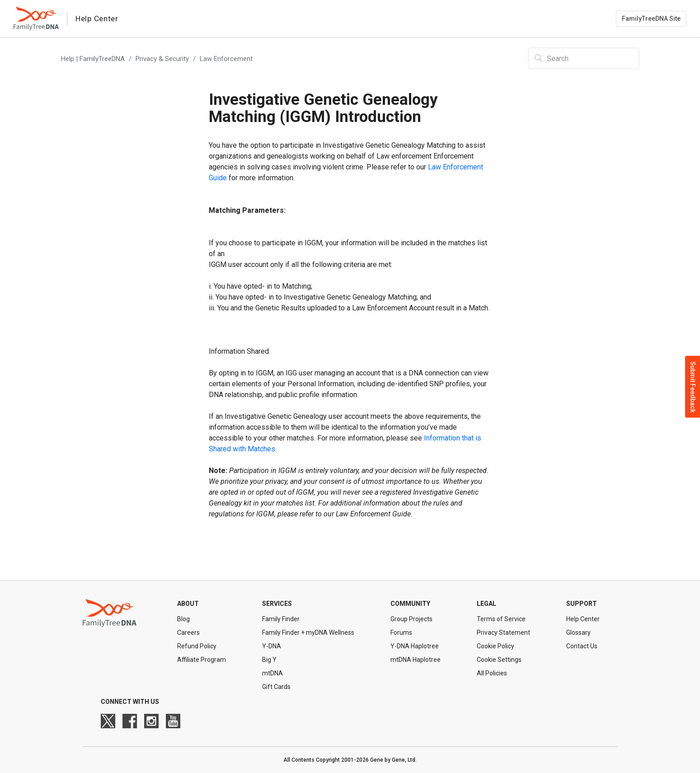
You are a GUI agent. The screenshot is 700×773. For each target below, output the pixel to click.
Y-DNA (272, 646)
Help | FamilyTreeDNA (93, 59)
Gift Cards (276, 687)
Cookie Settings (499, 660)
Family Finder (281, 619)
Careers (188, 632)
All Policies (492, 673)
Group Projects (411, 619)
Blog (183, 619)
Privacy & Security (162, 59)
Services (277, 604)
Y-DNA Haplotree (415, 646)
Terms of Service (501, 619)
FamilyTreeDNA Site (651, 19)
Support (582, 604)
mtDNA (272, 673)
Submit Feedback (693, 386)
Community (410, 604)
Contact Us (582, 646)
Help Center (583, 619)
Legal (486, 604)
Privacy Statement (503, 632)
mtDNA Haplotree (416, 660)
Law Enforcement (226, 59)
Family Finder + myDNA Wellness (308, 632)
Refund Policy (197, 646)
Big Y (269, 660)
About (188, 604)
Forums (401, 632)
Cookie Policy (496, 646)
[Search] (584, 58)
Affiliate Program (202, 660)
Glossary (578, 632)
